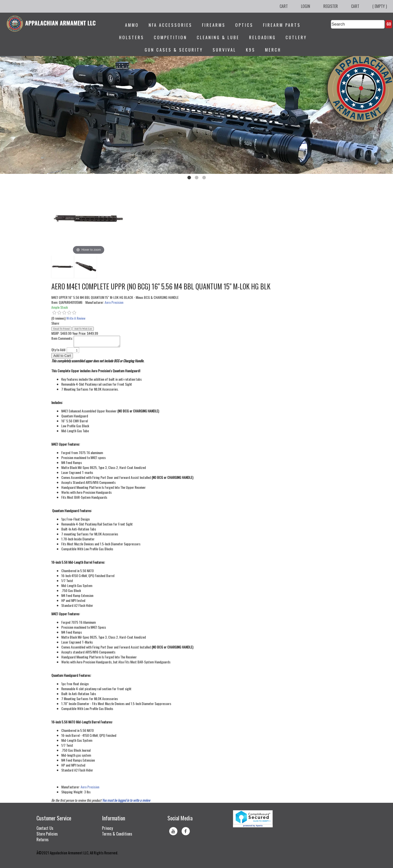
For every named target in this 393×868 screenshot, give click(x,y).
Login (306, 6)
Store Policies (47, 834)
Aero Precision (114, 302)
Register (331, 6)
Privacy (107, 828)
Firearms (214, 25)
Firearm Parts (282, 25)
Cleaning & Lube (218, 37)
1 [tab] (189, 178)
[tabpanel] (196, 115)
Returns (43, 839)
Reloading (262, 37)
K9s (251, 50)
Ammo (132, 25)
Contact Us (45, 828)
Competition (170, 37)
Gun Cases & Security (174, 50)
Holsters (132, 37)
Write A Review (76, 318)
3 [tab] (204, 178)
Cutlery (296, 37)
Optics (244, 25)
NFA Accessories (170, 25)
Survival (224, 50)
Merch (273, 50)
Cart (284, 6)
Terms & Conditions (117, 834)
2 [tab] (196, 178)
